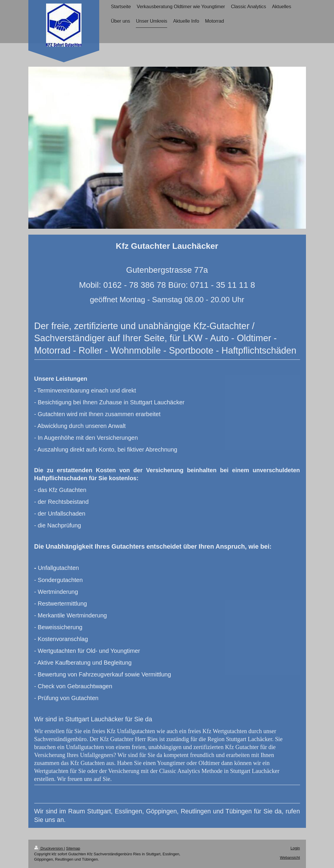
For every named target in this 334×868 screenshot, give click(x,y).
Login (295, 848)
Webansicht (290, 858)
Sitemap (73, 848)
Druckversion (49, 848)
